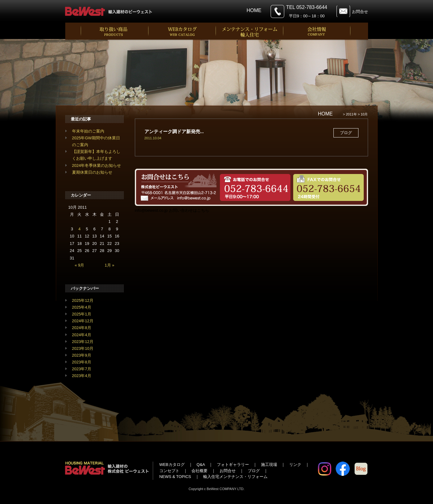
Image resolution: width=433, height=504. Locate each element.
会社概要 (199, 471)
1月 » (110, 265)
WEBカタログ (172, 465)
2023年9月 (82, 355)
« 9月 (79, 265)
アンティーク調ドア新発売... (174, 131)
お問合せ (360, 12)
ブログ (254, 471)
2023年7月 (82, 369)
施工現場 (269, 465)
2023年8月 (82, 362)
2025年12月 (83, 300)
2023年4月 (82, 376)
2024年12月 (83, 321)
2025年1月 (82, 314)
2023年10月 (83, 348)
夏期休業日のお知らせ (92, 172)
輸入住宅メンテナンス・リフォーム (235, 477)
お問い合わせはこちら (189, 210)
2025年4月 (82, 307)
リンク (295, 465)
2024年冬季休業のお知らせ (97, 165)
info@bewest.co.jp (151, 210)
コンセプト (169, 471)
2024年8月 (82, 328)
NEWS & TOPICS (175, 477)
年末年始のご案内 (88, 131)
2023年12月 (83, 342)
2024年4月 (82, 335)
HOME (254, 10)
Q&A (201, 465)
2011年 (351, 114)
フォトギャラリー (233, 465)
